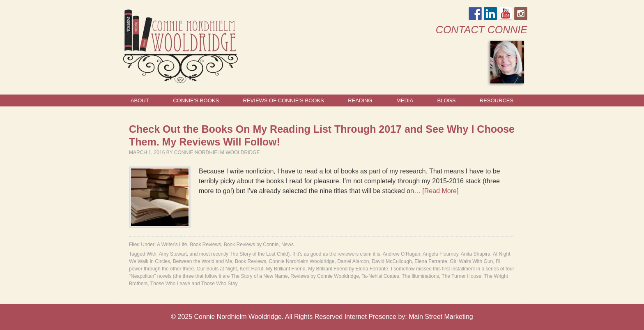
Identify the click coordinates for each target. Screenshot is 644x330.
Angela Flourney (440, 254)
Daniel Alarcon (353, 261)
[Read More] (440, 191)
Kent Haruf (252, 269)
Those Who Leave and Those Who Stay (194, 284)
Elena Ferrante (431, 261)
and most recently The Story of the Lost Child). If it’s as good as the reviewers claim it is (285, 254)
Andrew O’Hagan (401, 254)
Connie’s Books (196, 100)
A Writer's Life (172, 245)
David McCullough (392, 261)
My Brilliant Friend (286, 269)
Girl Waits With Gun (471, 261)
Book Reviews (205, 245)
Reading (360, 100)
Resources (497, 100)
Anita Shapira (476, 254)
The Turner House (461, 276)
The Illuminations (420, 276)
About (140, 100)
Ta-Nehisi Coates (380, 276)
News (287, 245)
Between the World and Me (203, 261)
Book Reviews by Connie (251, 245)
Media (405, 100)
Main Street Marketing (441, 317)
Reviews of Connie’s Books (284, 100)
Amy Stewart (173, 254)
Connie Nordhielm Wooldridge (217, 152)
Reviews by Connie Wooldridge (325, 276)
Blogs (447, 100)
